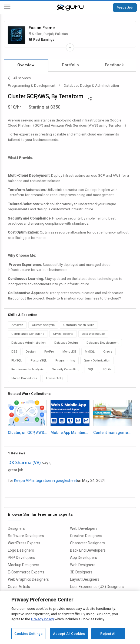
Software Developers (26, 536)
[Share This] (90, 98)
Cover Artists (19, 587)
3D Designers (81, 572)
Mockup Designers (24, 565)
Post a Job (125, 8)
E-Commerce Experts (26, 572)
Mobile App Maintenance (70, 433)
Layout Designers (85, 579)
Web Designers (83, 565)
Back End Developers (88, 550)
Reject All (108, 634)
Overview (26, 65)
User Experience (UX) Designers (97, 587)
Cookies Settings (28, 634)
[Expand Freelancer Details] (70, 47)
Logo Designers (21, 550)
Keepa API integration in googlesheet (46, 481)
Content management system (113, 433)
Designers (16, 528)
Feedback (114, 65)
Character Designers (87, 543)
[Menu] (7, 8)
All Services (19, 78)
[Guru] (70, 8)
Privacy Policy (42, 619)
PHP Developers (21, 558)
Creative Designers (86, 536)
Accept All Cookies (69, 634)
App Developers (84, 558)
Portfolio (70, 65)
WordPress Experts (24, 543)
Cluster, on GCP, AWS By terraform (27, 433)
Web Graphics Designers (28, 579)
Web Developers (84, 528)
